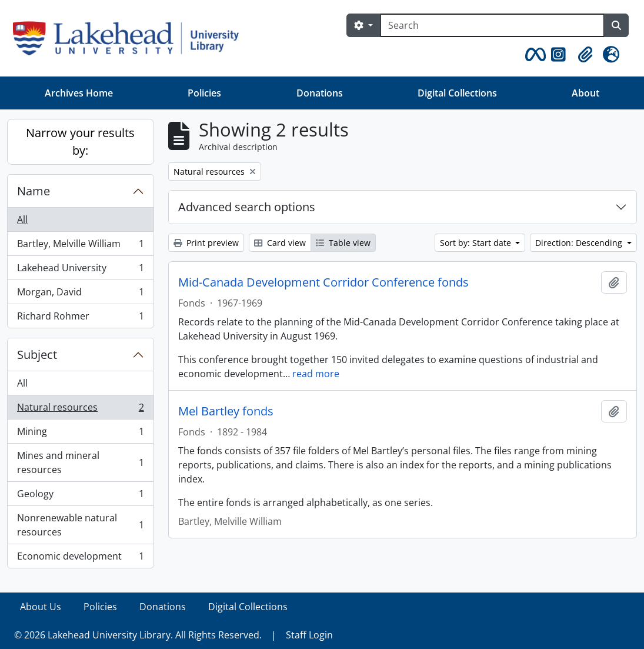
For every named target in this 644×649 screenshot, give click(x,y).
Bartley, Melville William (80, 246)
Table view (343, 243)
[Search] (492, 25)
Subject (37, 355)
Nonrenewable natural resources (80, 525)
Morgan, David (80, 294)
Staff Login (309, 635)
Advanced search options (247, 207)
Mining (80, 434)
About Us (41, 607)
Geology (80, 496)
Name (34, 191)
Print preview (206, 243)
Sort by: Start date (477, 243)
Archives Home (79, 93)
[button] (533, 55)
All (22, 219)
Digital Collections (457, 93)
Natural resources (80, 410)
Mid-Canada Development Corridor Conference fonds (323, 282)
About (585, 93)
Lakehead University (80, 270)
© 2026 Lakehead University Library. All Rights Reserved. (138, 635)
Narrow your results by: (80, 142)
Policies (204, 93)
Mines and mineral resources (80, 462)
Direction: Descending (580, 243)
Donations (320, 93)
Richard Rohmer (80, 318)
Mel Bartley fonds (226, 411)
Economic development (80, 558)
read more (316, 374)
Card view (280, 243)
